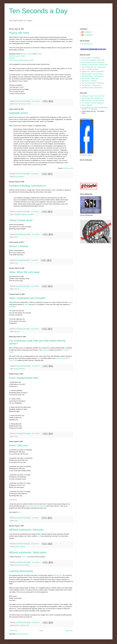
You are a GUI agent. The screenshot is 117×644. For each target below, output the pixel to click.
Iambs (16, 104)
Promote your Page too (86, 155)
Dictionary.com (68, 168)
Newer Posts (13, 631)
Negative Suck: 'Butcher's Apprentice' (93, 72)
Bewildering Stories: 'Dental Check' (92, 88)
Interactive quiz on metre (17, 56)
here (19, 512)
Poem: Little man (18, 445)
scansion (39, 54)
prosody (30, 54)
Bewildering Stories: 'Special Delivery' (93, 76)
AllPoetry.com (58, 575)
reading (16, 369)
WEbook (23, 547)
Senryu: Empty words (21, 220)
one (38, 536)
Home (41, 631)
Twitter (27, 304)
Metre (20, 104)
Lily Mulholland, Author (86, 118)
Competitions (18, 214)
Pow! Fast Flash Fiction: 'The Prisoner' (93, 83)
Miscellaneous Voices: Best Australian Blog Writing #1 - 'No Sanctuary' (94, 108)
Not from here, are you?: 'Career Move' (93, 62)
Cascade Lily (88, 32)
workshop (45, 350)
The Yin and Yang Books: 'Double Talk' (93, 60)
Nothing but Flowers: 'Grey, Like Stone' (93, 96)
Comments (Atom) (23, 634)
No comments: (36, 101)
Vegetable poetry (18, 113)
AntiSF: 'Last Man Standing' (90, 69)
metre (25, 54)
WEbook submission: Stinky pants (28, 552)
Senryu (16, 237)
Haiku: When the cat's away (24, 272)
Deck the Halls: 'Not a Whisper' (91, 58)
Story (39, 358)
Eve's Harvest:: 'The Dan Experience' (93, 103)
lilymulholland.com (87, 44)
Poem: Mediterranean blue (24, 378)
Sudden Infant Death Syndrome (35, 506)
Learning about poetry (21, 571)
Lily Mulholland (88, 35)
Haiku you (17, 289)
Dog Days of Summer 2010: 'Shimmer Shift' (95, 65)
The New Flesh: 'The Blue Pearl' (91, 85)
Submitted (21, 176)
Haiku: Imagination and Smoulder (27, 298)
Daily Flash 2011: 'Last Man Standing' (93, 101)
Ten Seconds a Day (38, 11)
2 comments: (35, 260)
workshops (22, 369)
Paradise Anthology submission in (28, 186)
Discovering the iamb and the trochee (21, 60)
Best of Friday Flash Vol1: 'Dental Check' (94, 67)
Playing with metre (19, 33)
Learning (23, 625)
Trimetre (28, 104)
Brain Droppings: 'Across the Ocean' (92, 74)
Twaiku (70, 302)
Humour (16, 565)
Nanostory (25, 214)
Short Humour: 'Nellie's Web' (90, 79)
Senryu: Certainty (19, 246)
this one (25, 557)
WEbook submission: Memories (26, 530)
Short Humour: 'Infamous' (89, 81)
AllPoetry (12, 58)
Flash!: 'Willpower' (87, 105)
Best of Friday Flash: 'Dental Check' (92, 98)
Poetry (24, 104)
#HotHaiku (12, 307)
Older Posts (69, 631)
